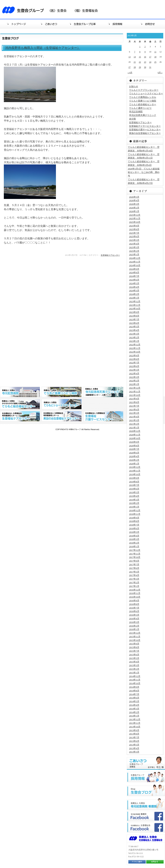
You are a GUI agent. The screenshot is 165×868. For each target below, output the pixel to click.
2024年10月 (135, 265)
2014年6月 (134, 698)
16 (145, 57)
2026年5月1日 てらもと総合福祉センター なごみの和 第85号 (144, 172)
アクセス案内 (137, 862)
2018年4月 (134, 536)
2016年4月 (134, 619)
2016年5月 (134, 615)
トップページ (17, 24)
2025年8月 (134, 229)
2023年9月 (134, 312)
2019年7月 (134, 485)
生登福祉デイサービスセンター (145, 126)
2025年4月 (134, 244)
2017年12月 (135, 550)
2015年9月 (134, 644)
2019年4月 (134, 496)
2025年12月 (135, 215)
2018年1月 (134, 546)
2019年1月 (134, 507)
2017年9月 (134, 561)
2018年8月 (134, 521)
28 (135, 67)
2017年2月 (134, 583)
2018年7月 (134, 525)
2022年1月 (134, 384)
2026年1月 (134, 211)
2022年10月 (135, 352)
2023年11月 (135, 305)
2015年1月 (134, 673)
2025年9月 (134, 226)
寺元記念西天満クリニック (143, 115)
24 (150, 62)
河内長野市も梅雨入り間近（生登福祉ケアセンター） (43, 48)
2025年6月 (134, 236)
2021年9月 (134, 399)
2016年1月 (134, 629)
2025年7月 (134, 233)
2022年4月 (134, 374)
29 (140, 67)
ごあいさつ (50, 24)
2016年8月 (134, 604)
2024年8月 (134, 272)
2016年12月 (135, 590)
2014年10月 (135, 683)
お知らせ (134, 86)
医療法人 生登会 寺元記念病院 (20, 392)
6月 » (160, 73)
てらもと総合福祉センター (143, 104)
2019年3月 (134, 500)
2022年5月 (134, 370)
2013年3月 (134, 752)
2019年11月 (135, 471)
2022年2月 (134, 381)
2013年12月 (135, 719)
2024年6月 (134, 280)
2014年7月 (134, 694)
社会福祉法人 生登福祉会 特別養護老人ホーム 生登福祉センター (20, 416)
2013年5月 (134, 745)
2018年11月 (135, 514)
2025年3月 (134, 247)
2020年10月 (135, 438)
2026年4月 (134, 200)
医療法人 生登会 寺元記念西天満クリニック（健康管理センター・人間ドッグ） (103, 392)
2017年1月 (134, 586)
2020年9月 (134, 442)
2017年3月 (134, 579)
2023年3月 (134, 334)
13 (130, 57)
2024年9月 (134, 269)
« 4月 (130, 73)
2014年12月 (135, 676)
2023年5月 (134, 327)
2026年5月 (134, 197)
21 (135, 62)
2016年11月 (135, 593)
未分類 (132, 119)
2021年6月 (134, 410)
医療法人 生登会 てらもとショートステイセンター (62, 404)
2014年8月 (134, 691)
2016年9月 (134, 601)
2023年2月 (134, 337)
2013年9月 (134, 730)
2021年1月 (134, 428)
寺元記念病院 (136, 112)
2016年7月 (134, 608)
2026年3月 (134, 204)
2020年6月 (134, 453)
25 (155, 62)
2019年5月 (134, 492)
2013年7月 (134, 737)
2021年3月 (134, 420)
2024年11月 (135, 262)
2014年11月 (135, 680)
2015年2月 (134, 669)
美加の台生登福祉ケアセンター (145, 133)
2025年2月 (134, 251)
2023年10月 (135, 309)
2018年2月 (134, 543)
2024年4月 (134, 287)
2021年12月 (135, 388)
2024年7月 (134, 276)
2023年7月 (134, 319)
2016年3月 (134, 622)
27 (130, 67)
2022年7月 (134, 363)
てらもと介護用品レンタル (143, 97)
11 (155, 52)
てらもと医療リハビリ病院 (143, 101)
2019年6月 (134, 489)
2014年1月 (134, 716)
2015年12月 (135, 633)
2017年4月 (134, 575)
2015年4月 (134, 662)
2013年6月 (134, 741)
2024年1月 (134, 298)
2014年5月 (134, 701)
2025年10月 (135, 222)
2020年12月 (135, 431)
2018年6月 (134, 528)
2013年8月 (134, 734)
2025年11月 (135, 218)
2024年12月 (135, 258)
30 (145, 67)
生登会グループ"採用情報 (146, 777)
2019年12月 (135, 467)
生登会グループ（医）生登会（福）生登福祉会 (52, 9)
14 (135, 57)
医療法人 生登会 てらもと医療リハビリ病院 (62, 392)
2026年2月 (134, 208)
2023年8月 (134, 316)
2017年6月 (134, 568)
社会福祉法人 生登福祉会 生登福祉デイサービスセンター (103, 416)
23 (145, 62)
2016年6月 (134, 611)
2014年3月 (134, 709)
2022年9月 (134, 356)
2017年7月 (134, 564)
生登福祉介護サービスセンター (145, 130)
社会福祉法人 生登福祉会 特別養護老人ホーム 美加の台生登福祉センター (62, 416)
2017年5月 (134, 572)
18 (155, 57)
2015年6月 (134, 655)
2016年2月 (134, 626)
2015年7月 (134, 651)
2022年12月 (135, 345)
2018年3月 (134, 539)
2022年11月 (135, 348)
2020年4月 (134, 456)
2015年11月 (135, 637)
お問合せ (149, 24)
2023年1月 (134, 341)
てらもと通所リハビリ (140, 108)
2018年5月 (134, 532)
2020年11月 (135, 435)
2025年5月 (134, 240)
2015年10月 (135, 640)
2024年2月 (134, 294)
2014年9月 (134, 687)
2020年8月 (134, 446)
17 (150, 57)
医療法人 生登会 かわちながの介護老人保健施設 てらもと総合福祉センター (20, 404)
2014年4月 (134, 705)
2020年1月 (134, 464)
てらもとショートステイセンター (146, 93)
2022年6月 (134, 366)
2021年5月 (134, 413)
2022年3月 (134, 377)
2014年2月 (134, 712)
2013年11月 (135, 723)
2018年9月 (134, 518)
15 (140, 57)
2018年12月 (135, 510)
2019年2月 (134, 503)
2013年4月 (134, 748)
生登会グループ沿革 (83, 24)
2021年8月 (134, 402)
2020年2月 (134, 460)
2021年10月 (135, 395)
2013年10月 (135, 727)
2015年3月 (134, 665)
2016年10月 (135, 597)
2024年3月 (134, 291)
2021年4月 (134, 417)
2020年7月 (134, 449)
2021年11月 (135, 392)
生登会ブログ (146, 790)
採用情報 (116, 24)
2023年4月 (134, 330)
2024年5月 (134, 283)
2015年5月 (134, 658)
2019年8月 (134, 482)
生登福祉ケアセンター (110, 255)
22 (140, 62)
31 (150, 67)
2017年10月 (135, 557)
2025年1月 (134, 254)
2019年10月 (135, 474)
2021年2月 (134, 424)
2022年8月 (134, 359)
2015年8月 (134, 647)
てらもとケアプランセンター (144, 90)
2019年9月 (134, 478)
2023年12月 (135, 301)
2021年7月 (134, 406)
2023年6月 (134, 323)
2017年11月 (135, 554)
